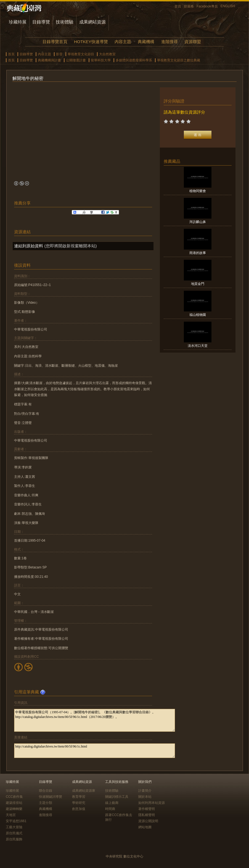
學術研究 (79, 803)
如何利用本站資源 (152, 803)
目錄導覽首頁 (55, 42)
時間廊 (110, 809)
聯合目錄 (46, 791)
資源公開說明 (148, 821)
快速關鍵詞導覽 (51, 797)
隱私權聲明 (147, 815)
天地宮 (11, 815)
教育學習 (79, 797)
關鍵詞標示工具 (117, 797)
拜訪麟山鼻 (198, 222)
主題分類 (46, 803)
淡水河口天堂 (198, 346)
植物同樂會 (198, 191)
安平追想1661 (16, 821)
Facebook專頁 (207, 6)
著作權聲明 (147, 809)
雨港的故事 (198, 253)
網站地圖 (145, 827)
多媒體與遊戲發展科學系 (134, 60)
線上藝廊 (112, 803)
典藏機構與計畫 (49, 60)
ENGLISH (228, 6)
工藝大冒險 (14, 827)
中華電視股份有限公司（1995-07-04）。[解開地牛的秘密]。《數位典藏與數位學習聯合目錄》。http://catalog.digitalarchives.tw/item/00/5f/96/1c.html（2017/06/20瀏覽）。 (95, 720)
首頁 (178, 6)
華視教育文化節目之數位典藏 (179, 60)
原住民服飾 (14, 839)
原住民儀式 (14, 833)
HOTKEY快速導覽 (91, 42)
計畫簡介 (145, 791)
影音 (59, 54)
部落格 (189, 6)
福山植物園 (198, 315)
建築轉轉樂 (14, 809)
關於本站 (145, 797)
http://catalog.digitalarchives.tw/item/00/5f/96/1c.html (95, 751)
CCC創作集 (14, 797)
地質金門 (198, 284)
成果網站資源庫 (84, 791)
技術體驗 (65, 22)
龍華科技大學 (101, 60)
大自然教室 (107, 54)
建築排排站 (14, 803)
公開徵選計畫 (76, 60)
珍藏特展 (18, 22)
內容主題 (123, 42)
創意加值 (79, 809)
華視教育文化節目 (81, 54)
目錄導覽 (41, 22)
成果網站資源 (92, 22)
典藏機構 (146, 42)
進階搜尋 (169, 42)
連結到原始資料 (29, 246)
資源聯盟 (193, 42)
